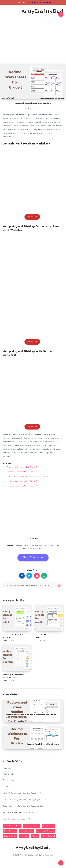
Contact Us (8, 786)
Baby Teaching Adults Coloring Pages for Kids (23, 806)
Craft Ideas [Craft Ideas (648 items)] (48, 826)
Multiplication (54, 545)
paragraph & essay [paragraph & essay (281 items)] (46, 831)
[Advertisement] (33, 46)
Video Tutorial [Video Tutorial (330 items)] (49, 836)
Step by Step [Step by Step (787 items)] (10, 836)
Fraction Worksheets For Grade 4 (22, 486)
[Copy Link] (33, 585)
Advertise (7, 768)
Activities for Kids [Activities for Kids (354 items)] (12, 826)
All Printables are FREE (40, 3)
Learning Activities (39, 545)
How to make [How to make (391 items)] (27, 831)
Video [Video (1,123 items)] (35, 836)
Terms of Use (8, 780)
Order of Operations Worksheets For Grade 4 (28, 477)
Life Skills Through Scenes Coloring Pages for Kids (25, 800)
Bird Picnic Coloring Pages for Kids (18, 812)
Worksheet (38, 549)
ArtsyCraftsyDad (42, 14)
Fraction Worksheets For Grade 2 (22, 472)
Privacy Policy (9, 774)
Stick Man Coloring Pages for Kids (18, 819)
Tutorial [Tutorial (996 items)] (24, 836)
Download (32, 217)
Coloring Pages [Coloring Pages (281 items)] (32, 826)
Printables (35, 539)
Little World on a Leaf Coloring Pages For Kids (23, 793)
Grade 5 (26, 545)
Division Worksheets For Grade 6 (22, 467)
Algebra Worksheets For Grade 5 (22, 481)
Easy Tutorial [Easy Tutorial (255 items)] (10, 831)
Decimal (18, 545)
